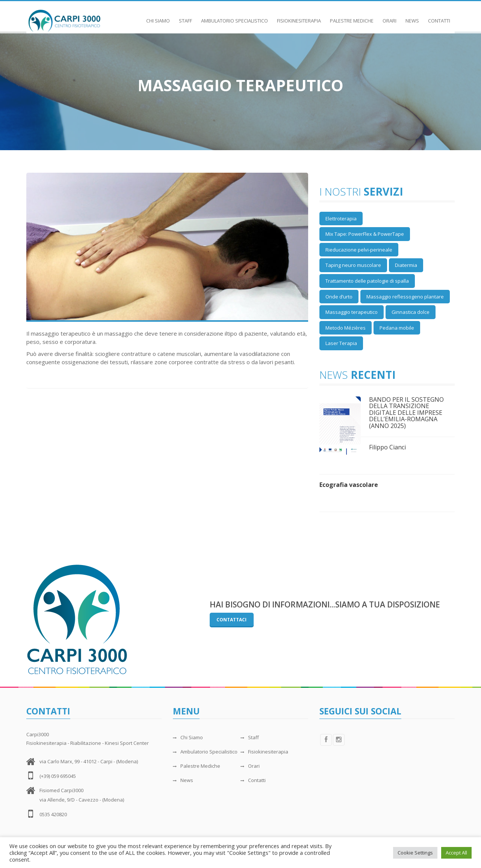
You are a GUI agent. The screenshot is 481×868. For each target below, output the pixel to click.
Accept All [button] (456, 853)
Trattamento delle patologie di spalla (367, 281)
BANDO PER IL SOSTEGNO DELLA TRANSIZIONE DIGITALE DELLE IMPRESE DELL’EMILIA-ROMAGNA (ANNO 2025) (406, 413)
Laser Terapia (341, 343)
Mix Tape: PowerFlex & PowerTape (365, 234)
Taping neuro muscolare (353, 265)
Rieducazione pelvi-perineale (359, 250)
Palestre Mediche (352, 17)
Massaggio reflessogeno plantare (405, 297)
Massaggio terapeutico (352, 312)
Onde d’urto (339, 297)
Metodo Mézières (346, 328)
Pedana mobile (397, 328)
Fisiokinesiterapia (299, 17)
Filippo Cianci (387, 447)
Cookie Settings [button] (415, 853)
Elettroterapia (341, 219)
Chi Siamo (158, 17)
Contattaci (231, 620)
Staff (185, 17)
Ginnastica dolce (411, 312)
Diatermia (406, 265)
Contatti (439, 17)
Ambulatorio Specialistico (234, 17)
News (412, 17)
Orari (389, 17)
